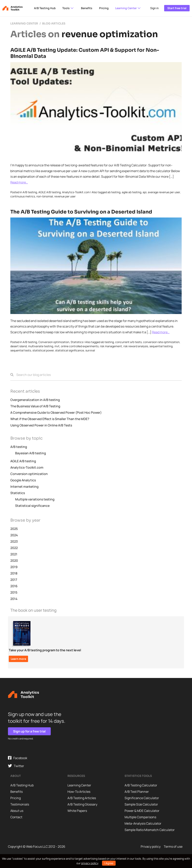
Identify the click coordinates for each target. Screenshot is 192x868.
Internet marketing (24, 487)
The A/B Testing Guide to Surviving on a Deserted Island (81, 212)
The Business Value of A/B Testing (35, 406)
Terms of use (173, 847)
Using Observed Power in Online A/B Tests (41, 425)
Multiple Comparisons (140, 817)
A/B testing (30, 192)
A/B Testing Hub (45, 8)
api (145, 192)
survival (90, 350)
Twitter (16, 766)
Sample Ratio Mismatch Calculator (150, 830)
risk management (111, 346)
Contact (16, 817)
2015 (14, 592)
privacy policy (90, 863)
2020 (14, 561)
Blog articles (54, 23)
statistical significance (70, 350)
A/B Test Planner (137, 792)
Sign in (154, 8)
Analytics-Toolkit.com (76, 192)
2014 (14, 599)
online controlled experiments (80, 346)
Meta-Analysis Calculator (143, 823)
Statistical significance (32, 506)
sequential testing (161, 346)
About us (17, 811)
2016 (14, 586)
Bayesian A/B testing (31, 453)
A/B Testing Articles (82, 798)
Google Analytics (23, 480)
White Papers (77, 811)
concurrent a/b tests (128, 342)
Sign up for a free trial (29, 731)
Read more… (19, 182)
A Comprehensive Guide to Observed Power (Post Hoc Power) (56, 413)
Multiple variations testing (35, 499)
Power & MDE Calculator (142, 811)
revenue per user (65, 196)
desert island (19, 346)
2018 (14, 573)
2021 (14, 554)
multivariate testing (41, 346)
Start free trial (177, 8)
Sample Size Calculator (141, 804)
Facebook (18, 758)
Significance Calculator (142, 798)
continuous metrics (23, 196)
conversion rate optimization (161, 342)
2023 (14, 541)
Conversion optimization (54, 342)
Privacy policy (151, 847)
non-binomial (45, 196)
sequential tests (21, 350)
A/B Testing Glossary (82, 804)
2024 (14, 535)
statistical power (43, 350)
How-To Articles (79, 792)
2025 (14, 529)
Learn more (18, 659)
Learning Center (128, 8)
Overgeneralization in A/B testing (35, 400)
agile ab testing (132, 192)
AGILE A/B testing (50, 192)
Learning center (24, 23)
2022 (14, 548)
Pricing (104, 8)
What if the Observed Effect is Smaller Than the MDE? (50, 419)
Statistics (77, 342)
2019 (14, 567)
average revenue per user (164, 192)
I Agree (109, 863)
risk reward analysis (136, 346)
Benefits (87, 8)
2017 (14, 580)
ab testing (114, 192)
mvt (57, 346)
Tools (68, 8)
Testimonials (20, 804)
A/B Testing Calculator (141, 785)
